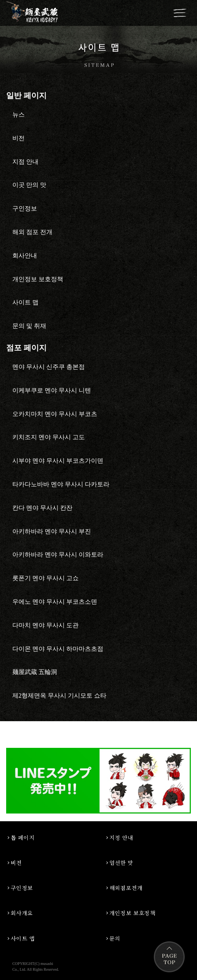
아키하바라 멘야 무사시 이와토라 (58, 555)
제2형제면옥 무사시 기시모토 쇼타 (59, 696)
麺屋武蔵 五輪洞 (35, 672)
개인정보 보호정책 (133, 913)
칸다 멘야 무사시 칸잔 (42, 508)
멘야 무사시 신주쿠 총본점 (49, 367)
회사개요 (22, 913)
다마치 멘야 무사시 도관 (45, 625)
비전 (16, 863)
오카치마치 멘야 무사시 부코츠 (55, 414)
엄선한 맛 (121, 863)
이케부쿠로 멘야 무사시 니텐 (52, 390)
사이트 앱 (23, 938)
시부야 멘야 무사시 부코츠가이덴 (58, 461)
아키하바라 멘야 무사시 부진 (52, 531)
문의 (115, 938)
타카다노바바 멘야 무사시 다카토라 (61, 484)
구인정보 (22, 888)
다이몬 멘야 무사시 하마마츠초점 (58, 649)
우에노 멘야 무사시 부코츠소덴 (55, 602)
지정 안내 (121, 837)
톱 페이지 (23, 837)
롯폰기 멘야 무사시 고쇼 (45, 578)
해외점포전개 (126, 888)
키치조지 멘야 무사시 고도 (49, 437)
